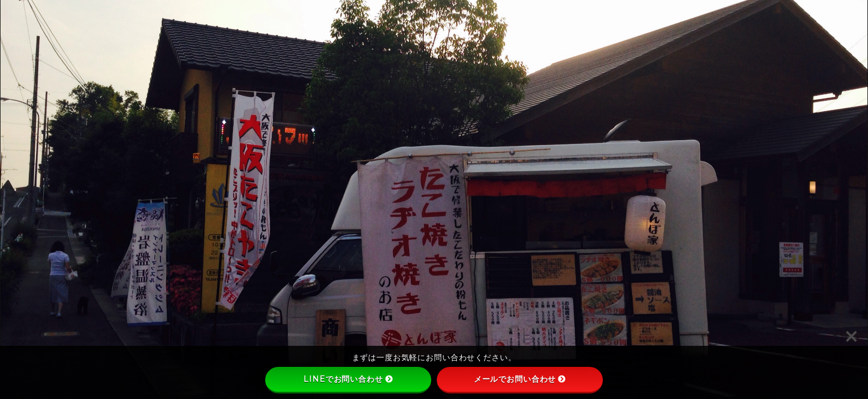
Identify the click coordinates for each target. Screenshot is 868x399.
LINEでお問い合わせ (348, 379)
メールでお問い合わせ (520, 379)
